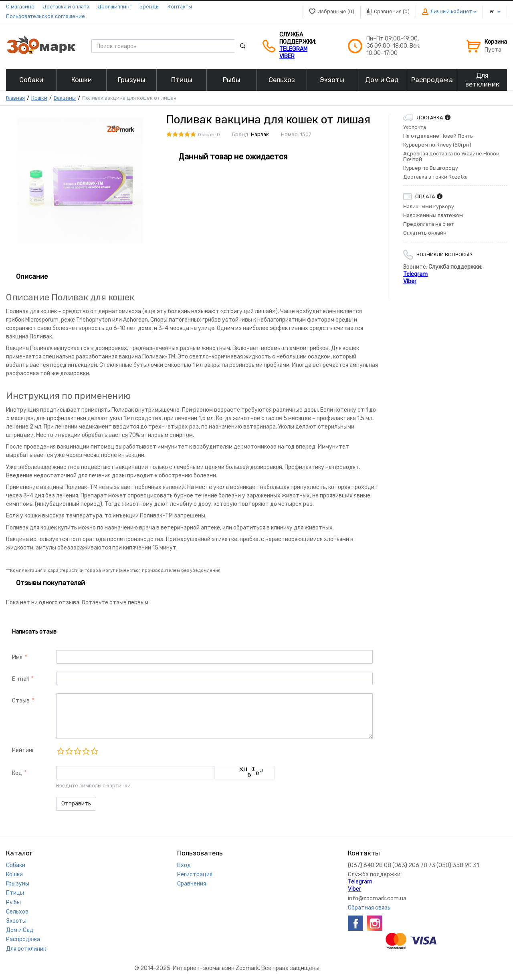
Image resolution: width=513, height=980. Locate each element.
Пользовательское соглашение (45, 16)
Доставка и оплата (66, 7)
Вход (184, 865)
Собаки (16, 865)
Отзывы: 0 (209, 135)
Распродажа (23, 939)
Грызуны (18, 884)
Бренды (149, 7)
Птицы (15, 893)
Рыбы (13, 903)
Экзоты (16, 921)
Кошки (39, 98)
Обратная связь (369, 908)
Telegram (293, 49)
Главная (15, 98)
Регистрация (195, 874)
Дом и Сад (20, 930)
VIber (287, 56)
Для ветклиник (26, 949)
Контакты (180, 7)
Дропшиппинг (114, 7)
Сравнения (192, 884)
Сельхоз (17, 912)
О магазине (20, 7)
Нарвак (260, 134)
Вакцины (65, 98)
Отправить (76, 804)
